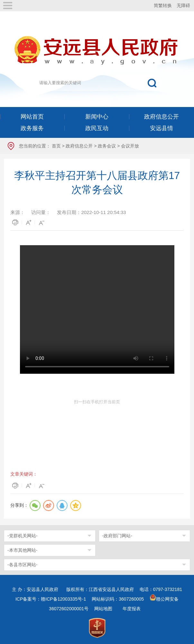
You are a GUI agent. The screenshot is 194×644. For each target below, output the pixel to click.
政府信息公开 (79, 146)
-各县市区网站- (22, 565)
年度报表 (132, 609)
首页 (56, 146)
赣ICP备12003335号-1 (63, 599)
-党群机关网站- (22, 536)
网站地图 (103, 609)
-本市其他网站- (22, 550)
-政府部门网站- (117, 536)
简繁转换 (163, 5)
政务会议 (107, 146)
